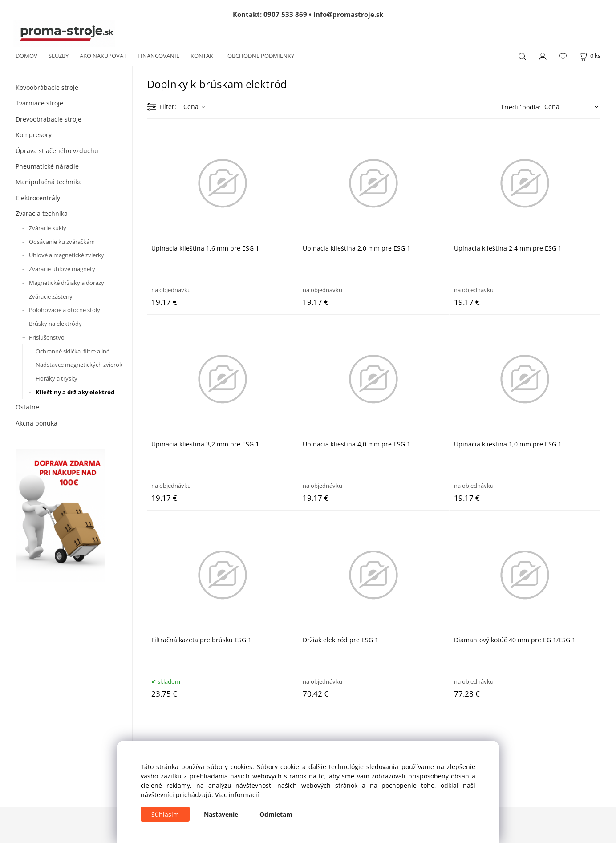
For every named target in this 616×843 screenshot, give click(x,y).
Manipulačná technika (49, 182)
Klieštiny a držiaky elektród (75, 392)
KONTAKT (203, 56)
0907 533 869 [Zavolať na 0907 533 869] (285, 14)
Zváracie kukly (48, 228)
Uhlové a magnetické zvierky (67, 255)
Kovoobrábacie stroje (47, 87)
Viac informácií (237, 795)
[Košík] (590, 56)
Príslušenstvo (47, 337)
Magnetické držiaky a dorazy (67, 283)
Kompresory (34, 135)
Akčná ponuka (36, 423)
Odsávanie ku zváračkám (62, 242)
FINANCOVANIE (158, 56)
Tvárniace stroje (39, 103)
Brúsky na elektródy (55, 324)
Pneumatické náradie (47, 166)
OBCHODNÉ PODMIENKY (261, 56)
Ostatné (27, 407)
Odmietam (276, 814)
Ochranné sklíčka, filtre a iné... (75, 351)
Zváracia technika (42, 213)
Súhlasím (165, 814)
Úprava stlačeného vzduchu (57, 151)
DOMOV (26, 56)
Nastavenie (221, 814)
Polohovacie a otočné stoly (65, 310)
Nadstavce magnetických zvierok (79, 365)
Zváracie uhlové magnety (62, 269)
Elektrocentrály (38, 198)
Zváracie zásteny (51, 296)
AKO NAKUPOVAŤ (103, 56)
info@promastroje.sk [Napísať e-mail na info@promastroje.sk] (348, 14)
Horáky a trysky (57, 378)
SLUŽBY (59, 56)
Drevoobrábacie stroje (49, 119)
